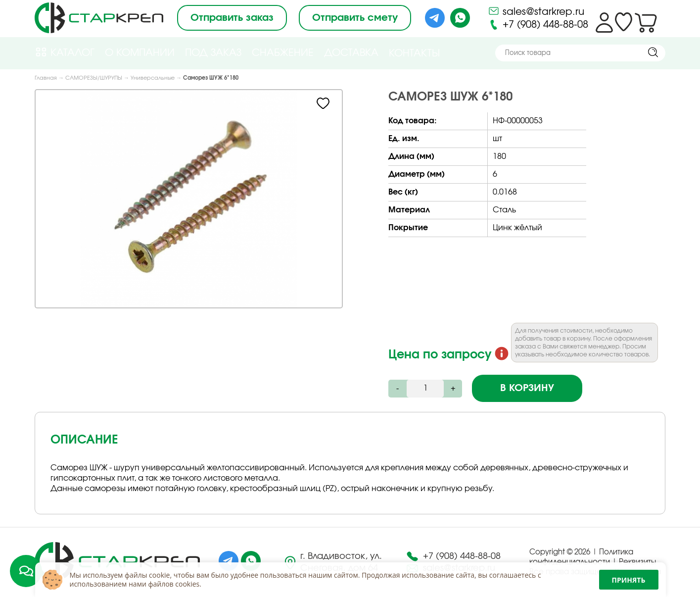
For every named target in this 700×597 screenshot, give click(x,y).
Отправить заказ (232, 18)
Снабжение (283, 53)
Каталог (65, 52)
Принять (629, 580)
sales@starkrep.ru (536, 11)
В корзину (527, 388)
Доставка (351, 53)
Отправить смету (355, 18)
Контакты (414, 53)
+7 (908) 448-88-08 (538, 25)
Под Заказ (213, 53)
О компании (140, 53)
